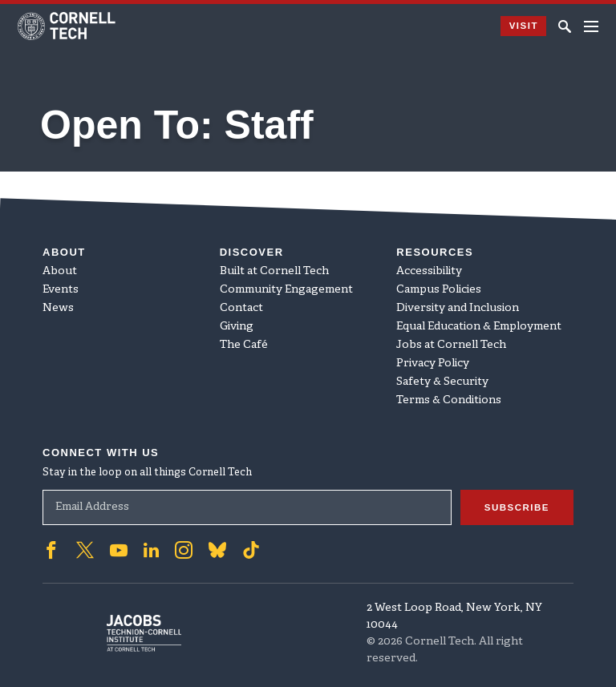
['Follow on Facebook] (51, 550)
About (60, 271)
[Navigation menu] (591, 26)
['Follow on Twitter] (85, 550)
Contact (241, 308)
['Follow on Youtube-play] (119, 550)
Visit (520, 26)
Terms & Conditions (449, 400)
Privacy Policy (433, 364)
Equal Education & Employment (479, 327)
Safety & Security (442, 382)
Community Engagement (286, 290)
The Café (244, 345)
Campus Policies (439, 290)
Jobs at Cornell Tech (451, 345)
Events (61, 290)
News (58, 308)
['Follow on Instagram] (184, 550)
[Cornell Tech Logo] (68, 26)
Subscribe (513, 507)
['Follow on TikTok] (251, 550)
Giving (237, 327)
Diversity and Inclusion (458, 308)
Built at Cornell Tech (274, 271)
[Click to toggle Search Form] (565, 26)
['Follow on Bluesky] (217, 550)
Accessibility (429, 271)
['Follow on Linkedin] (151, 550)
